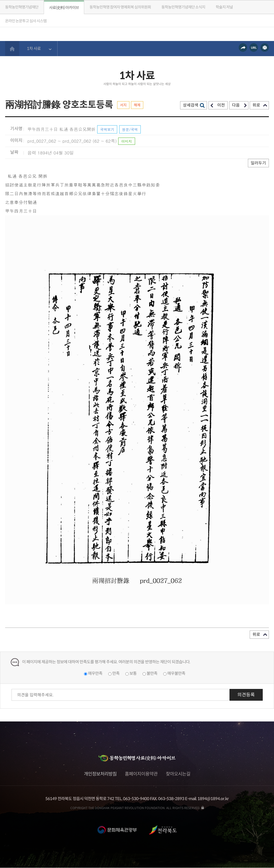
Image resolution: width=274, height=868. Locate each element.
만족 (116, 673)
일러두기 (258, 163)
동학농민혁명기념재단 (22, 7)
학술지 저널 (224, 7)
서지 (123, 105)
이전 (221, 105)
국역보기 (107, 129)
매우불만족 (176, 673)
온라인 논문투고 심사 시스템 (26, 21)
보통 (133, 673)
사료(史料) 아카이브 (64, 8)
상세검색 (191, 105)
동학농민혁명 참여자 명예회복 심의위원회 (120, 7)
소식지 (183, 7)
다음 (236, 105)
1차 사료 (34, 49)
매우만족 (95, 673)
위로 (256, 105)
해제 (137, 105)
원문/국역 (130, 129)
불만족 (152, 673)
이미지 (127, 141)
